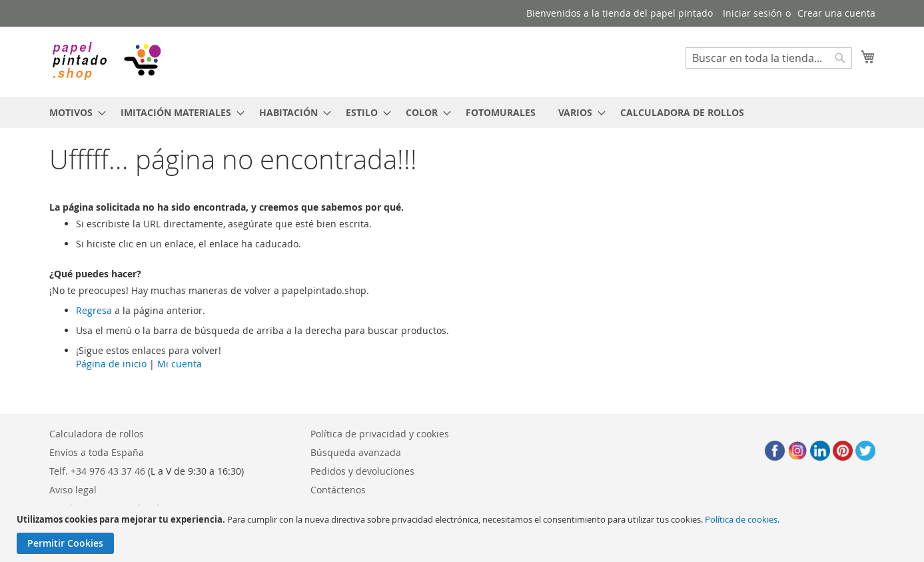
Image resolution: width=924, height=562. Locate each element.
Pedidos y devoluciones (362, 471)
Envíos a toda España (97, 452)
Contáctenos (338, 490)
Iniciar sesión (752, 13)
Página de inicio (111, 364)
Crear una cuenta (836, 13)
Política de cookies (741, 519)
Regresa (94, 310)
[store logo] (106, 61)
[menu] (462, 112)
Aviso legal (73, 490)
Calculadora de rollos (97, 434)
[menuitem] (74, 112)
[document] (464, 534)
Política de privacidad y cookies (380, 434)
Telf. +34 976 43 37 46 (97, 471)
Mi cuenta (180, 364)
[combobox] (769, 58)
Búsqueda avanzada (356, 452)
